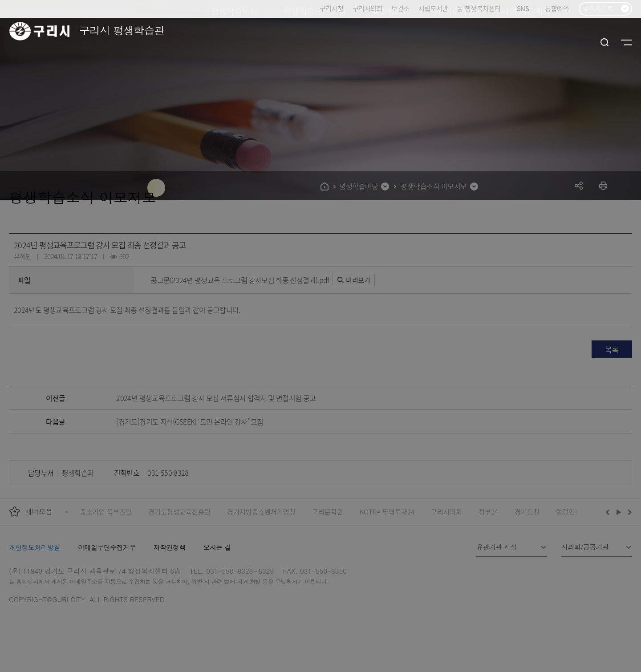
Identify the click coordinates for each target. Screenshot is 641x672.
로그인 (584, 42)
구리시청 (332, 8)
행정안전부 (572, 512)
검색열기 (605, 42)
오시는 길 (217, 547)
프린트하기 (603, 185)
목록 (612, 349)
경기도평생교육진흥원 (179, 512)
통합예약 (557, 8)
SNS (526, 9)
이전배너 (609, 512)
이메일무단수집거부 (107, 547)
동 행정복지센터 (479, 8)
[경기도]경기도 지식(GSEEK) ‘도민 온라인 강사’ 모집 (190, 421)
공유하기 (579, 185)
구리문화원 (328, 512)
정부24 (488, 512)
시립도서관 (433, 8)
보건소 (400, 8)
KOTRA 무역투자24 (387, 512)
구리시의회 (367, 8)
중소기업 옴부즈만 (106, 512)
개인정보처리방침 (34, 547)
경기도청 (527, 512)
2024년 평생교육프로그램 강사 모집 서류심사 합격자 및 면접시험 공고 (216, 398)
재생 (619, 512)
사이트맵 (627, 42)
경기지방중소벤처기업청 (261, 512)
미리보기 (354, 280)
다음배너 (629, 512)
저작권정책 (170, 547)
